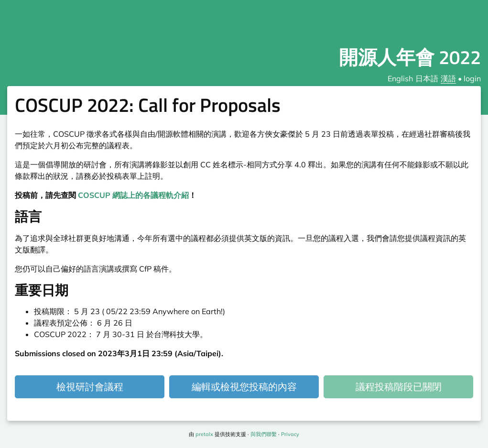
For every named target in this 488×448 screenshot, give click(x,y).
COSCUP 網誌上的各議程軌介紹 (133, 195)
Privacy (290, 434)
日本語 (427, 78)
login (472, 78)
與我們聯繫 (264, 434)
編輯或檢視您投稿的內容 (244, 387)
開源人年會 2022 (410, 57)
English (400, 78)
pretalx (204, 434)
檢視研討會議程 (90, 387)
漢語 (448, 78)
